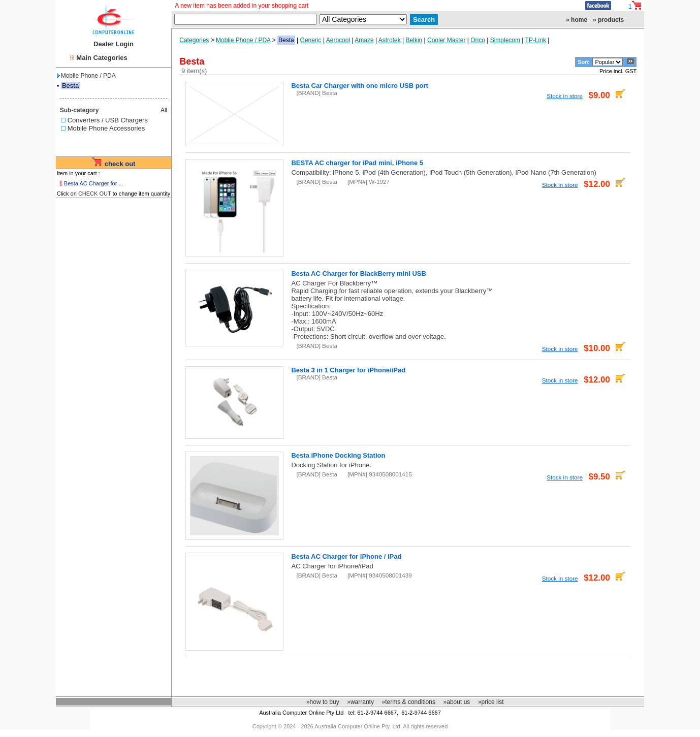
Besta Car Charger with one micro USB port (359, 86)
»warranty (360, 702)
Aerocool (338, 40)
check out (120, 164)
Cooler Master (446, 40)
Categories (194, 40)
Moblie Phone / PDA (86, 76)
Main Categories (102, 58)
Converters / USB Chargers (108, 120)
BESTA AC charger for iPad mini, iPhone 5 (357, 163)
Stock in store (565, 96)
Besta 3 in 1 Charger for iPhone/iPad (348, 370)
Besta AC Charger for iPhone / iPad (346, 556)
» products (608, 20)
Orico (478, 40)
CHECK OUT (95, 194)
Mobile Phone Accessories (106, 128)
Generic (311, 40)
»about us (457, 702)
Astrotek (390, 40)
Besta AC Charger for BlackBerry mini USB (358, 274)
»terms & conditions (409, 702)
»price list (491, 702)
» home (577, 20)
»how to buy (323, 702)
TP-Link (536, 40)
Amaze (364, 40)
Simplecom (505, 40)
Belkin (414, 40)
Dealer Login (114, 44)
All (164, 110)
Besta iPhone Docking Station (338, 455)
